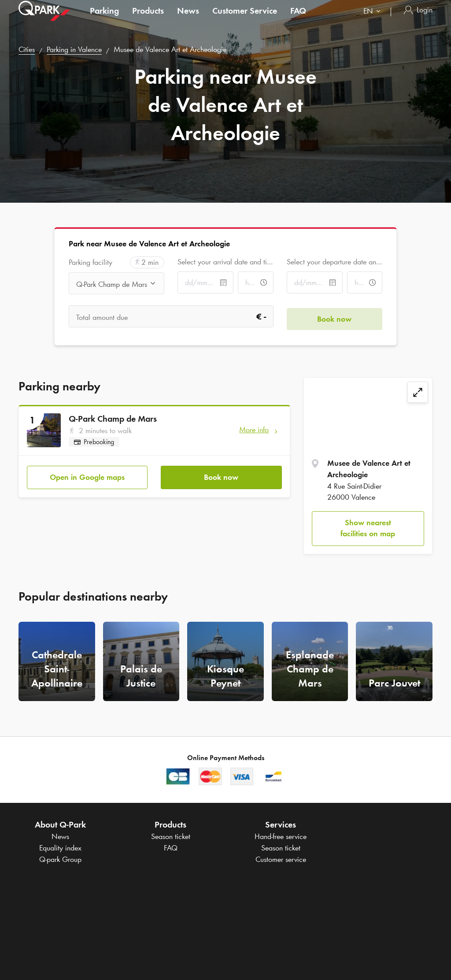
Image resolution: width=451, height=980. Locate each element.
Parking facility (91, 262)
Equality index (60, 848)
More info (254, 430)
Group (60, 859)
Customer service (281, 859)
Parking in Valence (74, 49)
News (188, 19)
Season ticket (171, 836)
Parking (104, 19)
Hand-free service (281, 836)
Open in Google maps (87, 475)
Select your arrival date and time (225, 262)
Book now (221, 475)
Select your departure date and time (335, 262)
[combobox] (374, 21)
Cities (27, 49)
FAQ (298, 19)
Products (148, 19)
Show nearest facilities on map (368, 528)
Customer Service (245, 19)
